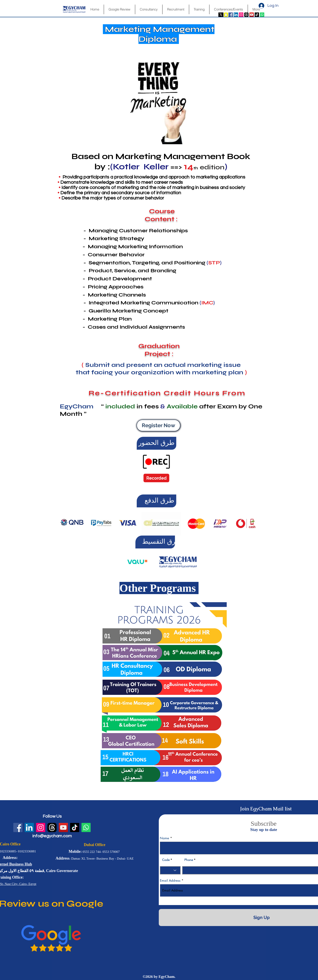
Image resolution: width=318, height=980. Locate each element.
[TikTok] (257, 15)
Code (166, 860)
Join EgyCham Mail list (266, 809)
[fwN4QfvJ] (246, 15)
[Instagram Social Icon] (241, 15)
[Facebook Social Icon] (231, 15)
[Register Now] (158, 425)
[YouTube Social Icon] (252, 15)
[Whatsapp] (262, 15)
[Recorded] (156, 478)
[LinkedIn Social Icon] (236, 15)
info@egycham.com (52, 836)
